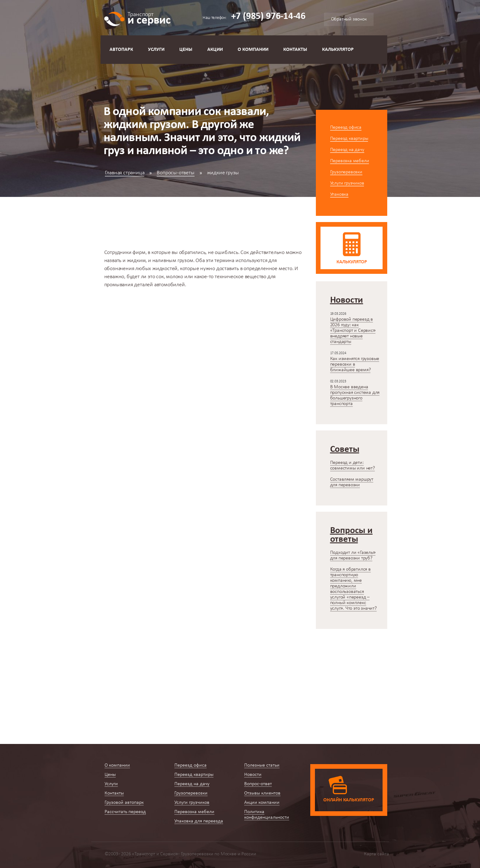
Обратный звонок (349, 19)
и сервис (149, 18)
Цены (186, 50)
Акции (215, 50)
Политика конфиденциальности (267, 815)
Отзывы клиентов (262, 793)
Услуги (156, 50)
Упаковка (339, 194)
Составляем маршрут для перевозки (352, 482)
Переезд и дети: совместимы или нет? (352, 465)
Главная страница (125, 173)
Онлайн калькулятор (349, 800)
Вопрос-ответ (258, 784)
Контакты (295, 50)
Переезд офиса (346, 127)
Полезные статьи (262, 765)
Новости (253, 775)
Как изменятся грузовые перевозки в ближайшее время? (355, 364)
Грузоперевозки (346, 172)
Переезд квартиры (349, 139)
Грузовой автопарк (124, 803)
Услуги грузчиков (347, 183)
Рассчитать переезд (125, 812)
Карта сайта (377, 854)
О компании (253, 50)
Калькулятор (338, 50)
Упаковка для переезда (199, 821)
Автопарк (121, 50)
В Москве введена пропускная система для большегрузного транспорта (355, 395)
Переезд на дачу (347, 150)
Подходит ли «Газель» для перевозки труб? (353, 555)
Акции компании (262, 803)
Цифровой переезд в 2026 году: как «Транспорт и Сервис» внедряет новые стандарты (353, 331)
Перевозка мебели (350, 161)
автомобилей (170, 285)
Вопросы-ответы (175, 173)
